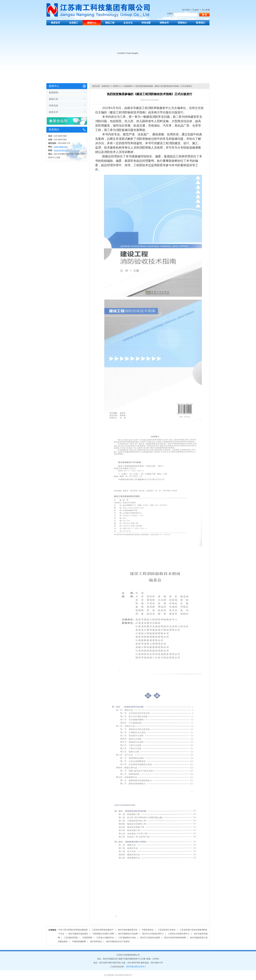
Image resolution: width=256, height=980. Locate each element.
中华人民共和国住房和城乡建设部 (73, 930)
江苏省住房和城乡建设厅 (103, 930)
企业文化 (128, 23)
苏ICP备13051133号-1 (136, 967)
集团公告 (54, 99)
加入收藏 (206, 10)
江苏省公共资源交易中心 (179, 934)
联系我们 (200, 23)
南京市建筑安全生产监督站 (118, 942)
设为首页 (186, 10)
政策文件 (54, 112)
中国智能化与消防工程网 (103, 934)
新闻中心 (92, 23)
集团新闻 (54, 92)
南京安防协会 (96, 942)
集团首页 (56, 23)
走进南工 (74, 23)
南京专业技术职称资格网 (175, 938)
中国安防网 (87, 938)
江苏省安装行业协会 (167, 930)
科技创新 (146, 23)
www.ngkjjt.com (61, 147)
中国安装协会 (148, 930)
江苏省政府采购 (71, 938)
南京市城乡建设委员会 (128, 930)
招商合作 (164, 23)
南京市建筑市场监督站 (78, 934)
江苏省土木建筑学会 (105, 938)
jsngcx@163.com (62, 150)
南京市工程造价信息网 (150, 938)
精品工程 (110, 23)
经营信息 (54, 106)
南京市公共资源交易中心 (153, 934)
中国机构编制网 (79, 942)
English (196, 10)
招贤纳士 (182, 23)
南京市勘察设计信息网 (128, 934)
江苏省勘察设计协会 (127, 938)
